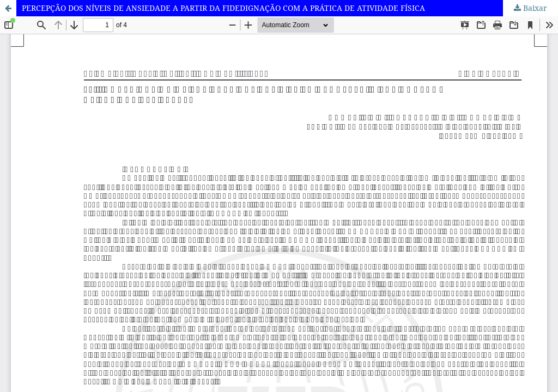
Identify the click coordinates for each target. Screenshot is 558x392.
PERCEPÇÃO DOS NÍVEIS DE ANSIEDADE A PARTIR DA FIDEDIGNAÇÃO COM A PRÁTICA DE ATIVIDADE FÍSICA (223, 8)
